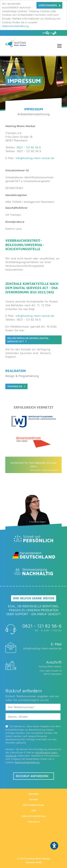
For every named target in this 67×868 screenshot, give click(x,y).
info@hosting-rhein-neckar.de (35, 158)
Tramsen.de (15, 386)
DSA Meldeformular (34, 805)
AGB (34, 810)
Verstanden (48, 5)
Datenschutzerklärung (27, 762)
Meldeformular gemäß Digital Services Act (28, 340)
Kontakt (34, 799)
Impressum (34, 822)
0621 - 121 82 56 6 (29, 147)
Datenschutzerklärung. (16, 26)
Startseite (33, 794)
